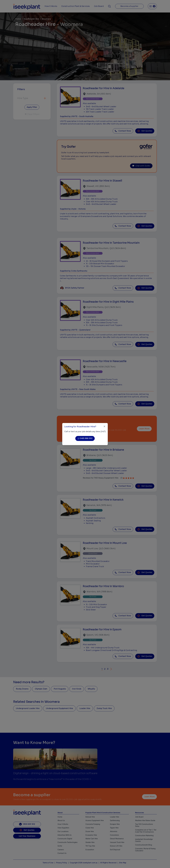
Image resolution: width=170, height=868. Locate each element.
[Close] (104, 426)
